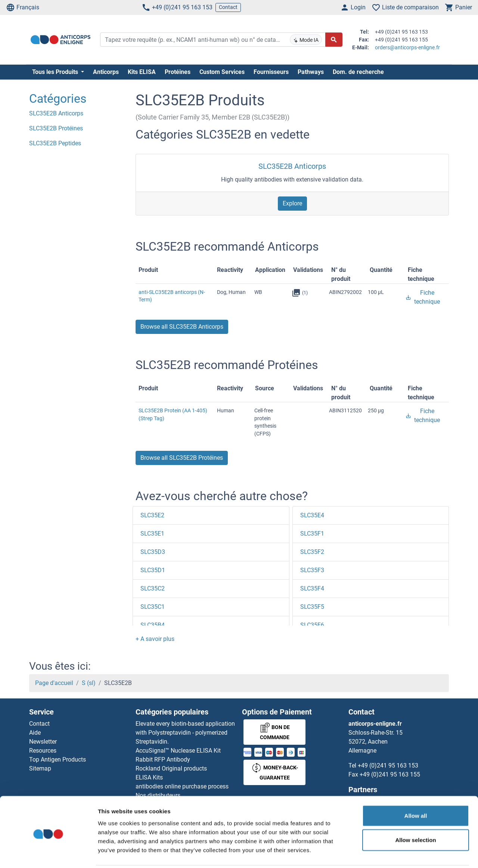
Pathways (311, 72)
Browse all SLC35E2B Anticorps (182, 327)
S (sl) (89, 683)
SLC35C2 (153, 588)
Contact (228, 7)
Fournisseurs (271, 72)
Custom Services (222, 72)
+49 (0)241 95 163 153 (177, 7)
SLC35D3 (153, 552)
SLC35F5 (312, 607)
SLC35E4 (312, 515)
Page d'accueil (54, 683)
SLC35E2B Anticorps (292, 166)
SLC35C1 (153, 607)
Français (23, 7)
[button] (155, 639)
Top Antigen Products (58, 759)
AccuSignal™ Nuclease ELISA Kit (178, 751)
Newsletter (43, 742)
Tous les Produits (56, 72)
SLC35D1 (153, 570)
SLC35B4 (153, 625)
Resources (43, 751)
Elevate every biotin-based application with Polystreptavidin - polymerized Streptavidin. (185, 733)
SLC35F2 (312, 552)
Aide (35, 733)
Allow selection (415, 813)
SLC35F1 (312, 534)
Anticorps (106, 72)
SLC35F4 (312, 588)
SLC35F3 (312, 570)
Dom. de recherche (358, 72)
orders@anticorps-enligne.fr (407, 47)
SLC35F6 (312, 625)
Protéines (178, 72)
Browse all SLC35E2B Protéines (182, 458)
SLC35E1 (152, 534)
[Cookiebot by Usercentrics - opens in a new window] (48, 853)
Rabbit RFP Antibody (163, 759)
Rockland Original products (171, 768)
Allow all (416, 789)
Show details (392, 853)
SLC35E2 (152, 515)
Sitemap (40, 768)
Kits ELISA (142, 72)
